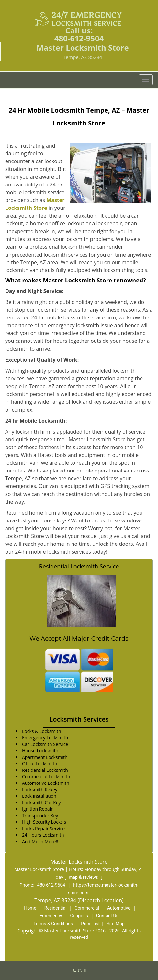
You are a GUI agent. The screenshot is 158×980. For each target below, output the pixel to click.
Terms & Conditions (53, 924)
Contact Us (107, 916)
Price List (90, 924)
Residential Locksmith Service (79, 566)
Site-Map (116, 924)
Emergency (51, 916)
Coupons (79, 916)
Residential (56, 908)
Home (30, 908)
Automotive (119, 908)
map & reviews (84, 877)
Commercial (87, 908)
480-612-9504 (79, 38)
